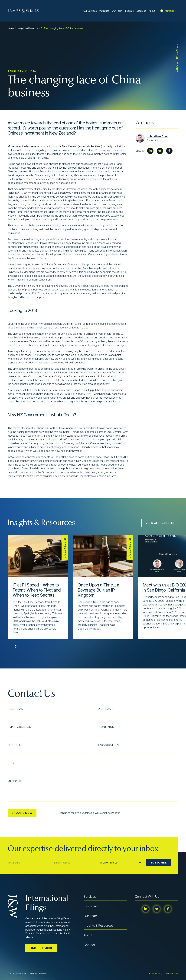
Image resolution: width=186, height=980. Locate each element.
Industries (104, 11)
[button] (16, 646)
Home (11, 28)
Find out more (41, 948)
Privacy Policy (156, 973)
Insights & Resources (135, 11)
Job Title (15, 745)
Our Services (90, 11)
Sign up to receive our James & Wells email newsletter (86, 813)
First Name (17, 709)
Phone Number (109, 727)
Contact (89, 945)
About (152, 11)
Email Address (19, 727)
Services (90, 897)
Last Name (105, 709)
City (11, 763)
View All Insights (160, 523)
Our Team (117, 11)
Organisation (108, 745)
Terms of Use (172, 973)
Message (15, 781)
